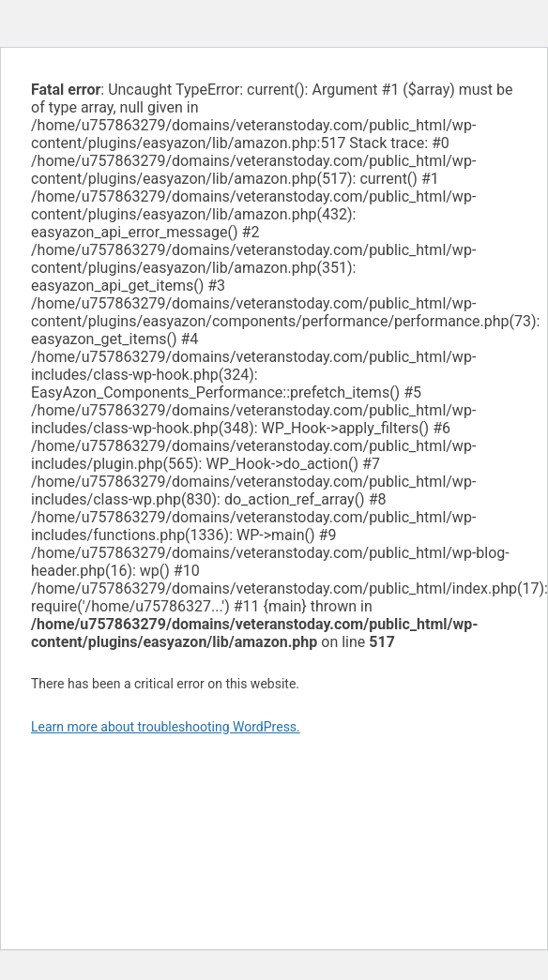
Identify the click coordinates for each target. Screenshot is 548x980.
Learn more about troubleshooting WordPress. (166, 727)
